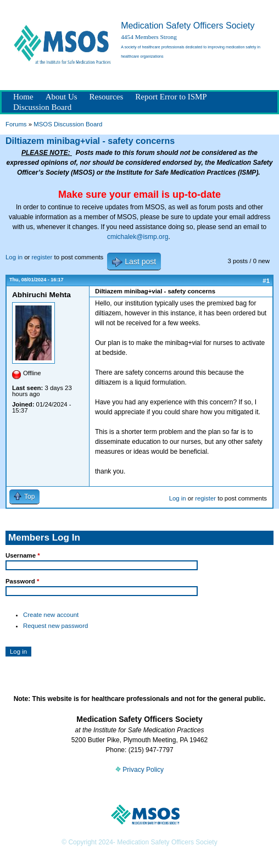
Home (23, 97)
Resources (107, 97)
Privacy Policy (139, 770)
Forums (16, 124)
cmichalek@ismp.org (138, 237)
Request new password (55, 626)
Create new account (51, 615)
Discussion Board (42, 107)
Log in (14, 257)
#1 (266, 281)
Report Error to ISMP (171, 97)
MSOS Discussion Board (68, 124)
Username (23, 555)
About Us (62, 97)
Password (22, 581)
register (42, 257)
